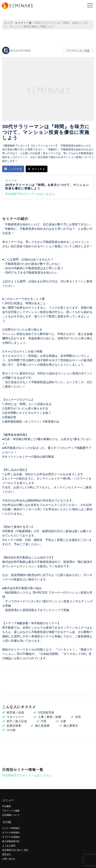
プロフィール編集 (11, 811)
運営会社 (7, 854)
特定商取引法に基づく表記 (15, 850)
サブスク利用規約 (11, 832)
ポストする (36, 169)
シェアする (13, 169)
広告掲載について (11, 815)
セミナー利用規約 (11, 828)
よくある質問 (9, 846)
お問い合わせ (9, 859)
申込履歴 (7, 806)
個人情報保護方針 (11, 841)
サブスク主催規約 (11, 837)
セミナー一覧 (23, 23)
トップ (8, 23)
